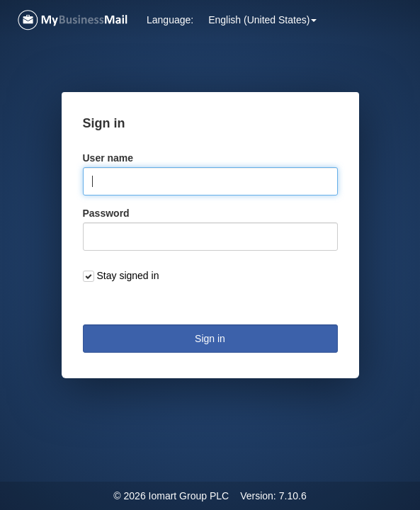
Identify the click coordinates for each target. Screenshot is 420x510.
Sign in (210, 339)
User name (108, 158)
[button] (262, 20)
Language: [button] (170, 20)
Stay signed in (128, 276)
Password (106, 213)
